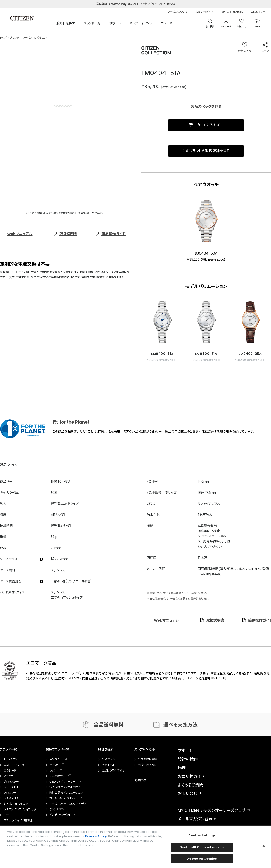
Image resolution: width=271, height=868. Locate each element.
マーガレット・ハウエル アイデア (68, 804)
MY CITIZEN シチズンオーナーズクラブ (211, 810)
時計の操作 (188, 759)
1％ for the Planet (71, 422)
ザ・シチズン (11, 759)
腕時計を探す (66, 23)
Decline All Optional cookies (202, 847)
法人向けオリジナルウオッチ (66, 787)
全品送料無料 (109, 725)
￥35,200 (150, 87)
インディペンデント (60, 815)
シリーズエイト (12, 787)
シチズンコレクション (16, 804)
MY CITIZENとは (232, 12)
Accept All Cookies (202, 859)
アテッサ (8, 776)
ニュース (167, 23)
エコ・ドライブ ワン (14, 765)
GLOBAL (256, 12)
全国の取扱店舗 (147, 759)
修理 (182, 768)
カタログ (140, 780)
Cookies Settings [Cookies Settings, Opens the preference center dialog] (202, 835)
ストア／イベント (141, 23)
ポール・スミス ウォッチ (63, 798)
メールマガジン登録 (195, 819)
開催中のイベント (148, 765)
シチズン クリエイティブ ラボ (20, 809)
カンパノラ (55, 759)
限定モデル (108, 765)
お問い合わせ (190, 793)
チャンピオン (57, 809)
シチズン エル (12, 798)
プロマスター (11, 782)
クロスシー (10, 793)
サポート (115, 23)
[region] (135, 847)
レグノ (53, 771)
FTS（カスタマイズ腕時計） (19, 820)
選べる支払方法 (180, 725)
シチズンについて (177, 12)
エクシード (10, 771)
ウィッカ (54, 765)
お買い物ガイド (204, 12)
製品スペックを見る (206, 107)
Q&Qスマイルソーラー (62, 782)
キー (6, 815)
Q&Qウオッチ (57, 776)
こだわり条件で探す (113, 771)
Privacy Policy (96, 836)
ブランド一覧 (92, 23)
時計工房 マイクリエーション (66, 793)
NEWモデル (109, 759)
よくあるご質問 (190, 785)
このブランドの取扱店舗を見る (206, 151)
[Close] (264, 846)
